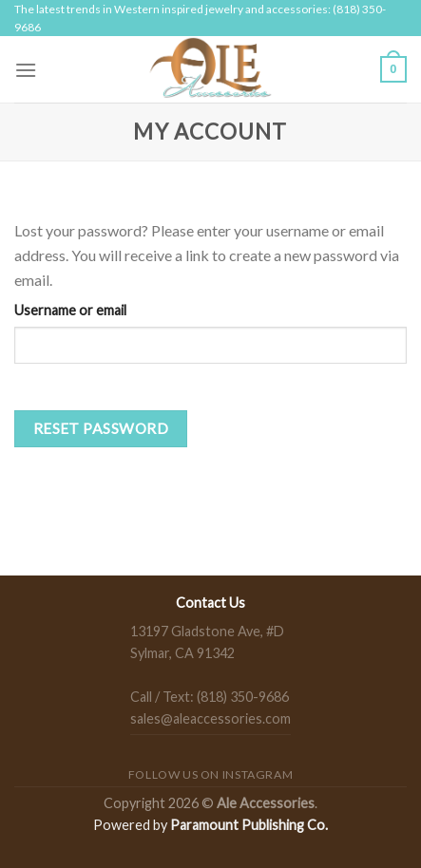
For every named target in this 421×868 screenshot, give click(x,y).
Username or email (70, 310)
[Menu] (26, 70)
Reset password (101, 428)
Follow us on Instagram (210, 774)
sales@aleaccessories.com (210, 718)
